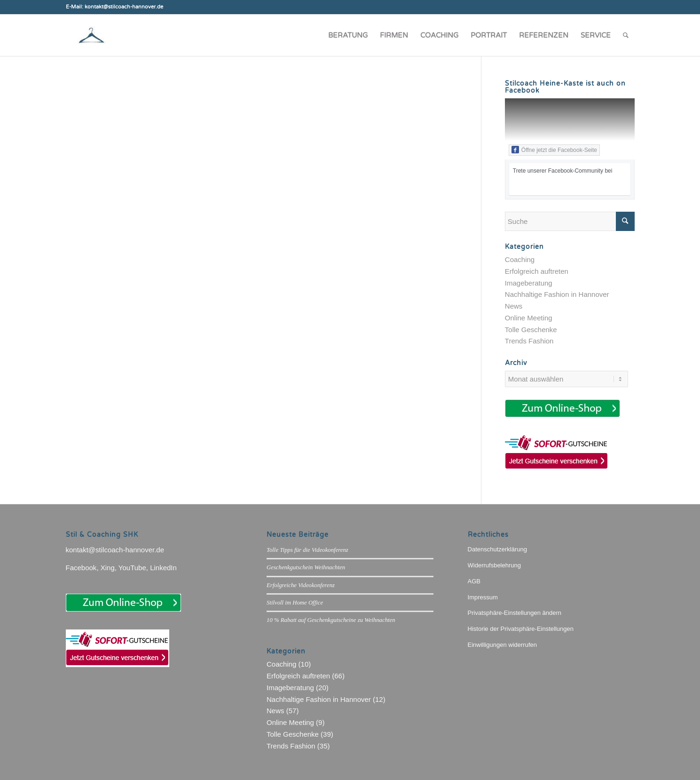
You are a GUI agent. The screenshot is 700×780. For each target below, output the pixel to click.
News (514, 306)
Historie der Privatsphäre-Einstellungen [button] (521, 629)
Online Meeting (529, 318)
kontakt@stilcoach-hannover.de (115, 550)
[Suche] (626, 35)
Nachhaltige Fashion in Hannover (557, 294)
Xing (108, 568)
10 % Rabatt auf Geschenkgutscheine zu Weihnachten (331, 620)
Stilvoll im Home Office (295, 603)
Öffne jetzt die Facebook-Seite (554, 150)
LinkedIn (163, 568)
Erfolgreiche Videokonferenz (301, 585)
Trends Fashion (529, 341)
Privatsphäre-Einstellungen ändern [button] (515, 613)
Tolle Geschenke (531, 330)
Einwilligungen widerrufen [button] (502, 645)
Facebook (81, 568)
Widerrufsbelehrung (494, 565)
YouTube (132, 568)
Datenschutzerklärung (497, 549)
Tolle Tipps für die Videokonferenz (307, 550)
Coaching (520, 259)
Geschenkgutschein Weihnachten (306, 567)
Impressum (483, 597)
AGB (474, 581)
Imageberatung (529, 283)
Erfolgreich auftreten (537, 271)
